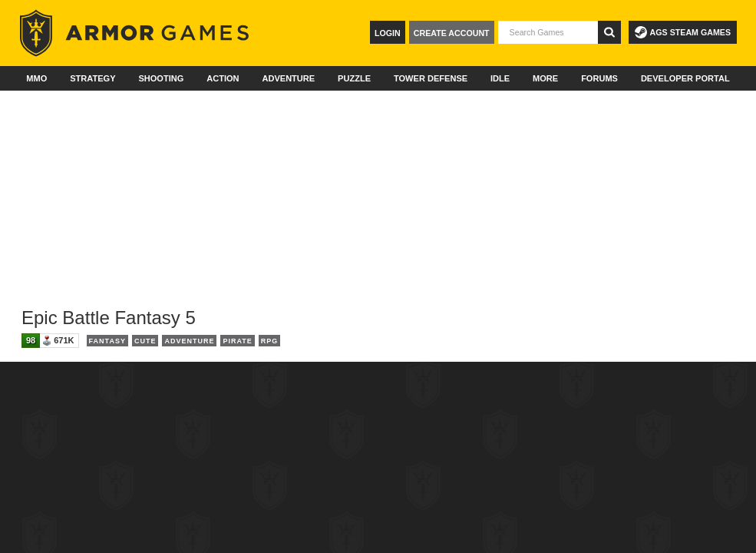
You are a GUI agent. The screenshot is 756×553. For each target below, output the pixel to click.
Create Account (452, 33)
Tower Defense (431, 78)
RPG (270, 341)
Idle (500, 78)
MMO (36, 78)
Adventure (288, 78)
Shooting (161, 78)
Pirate (237, 341)
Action (223, 78)
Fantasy (107, 341)
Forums (599, 78)
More (545, 78)
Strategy (92, 78)
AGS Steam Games (683, 32)
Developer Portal (685, 78)
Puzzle (354, 78)
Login (388, 33)
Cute (145, 341)
